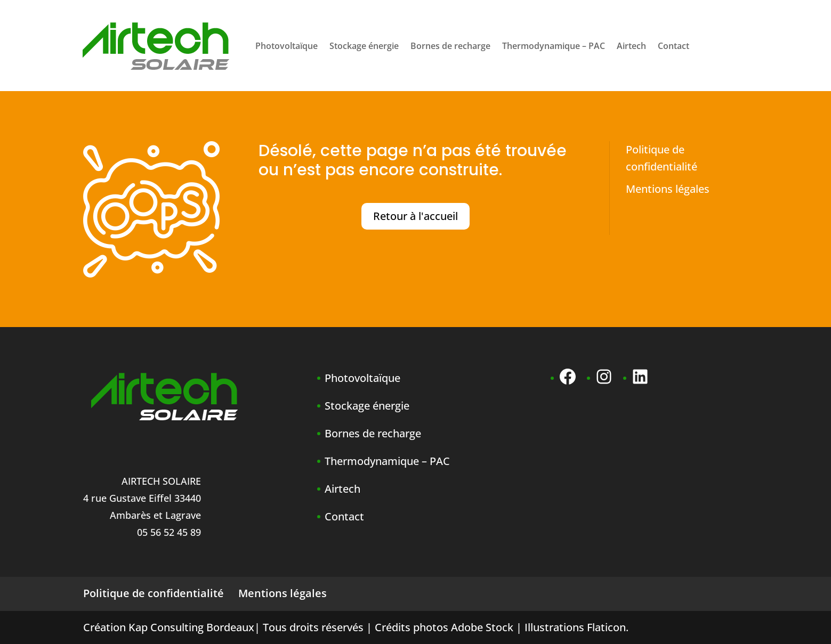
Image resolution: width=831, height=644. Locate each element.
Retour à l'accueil (416, 216)
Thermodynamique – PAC (554, 46)
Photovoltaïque (287, 46)
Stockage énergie (364, 46)
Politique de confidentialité (154, 593)
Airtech (631, 46)
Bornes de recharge (450, 46)
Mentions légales (668, 189)
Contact (673, 46)
